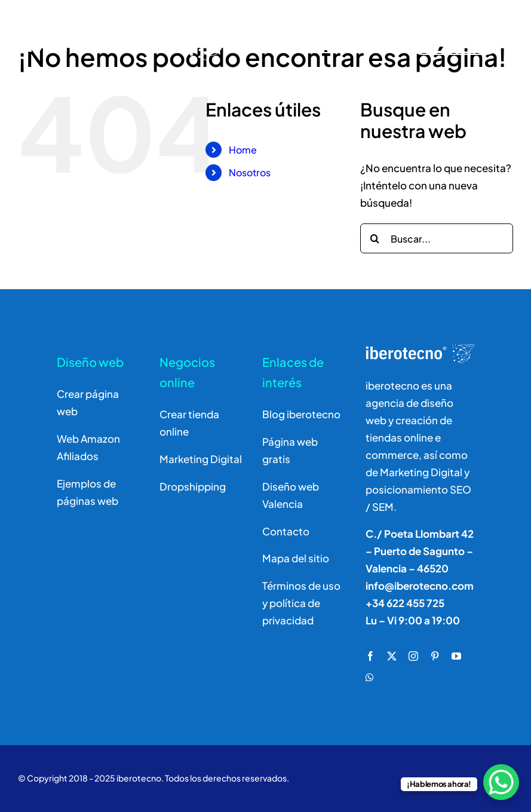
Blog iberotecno (301, 414)
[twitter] (392, 656)
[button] (24, 788)
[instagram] (413, 656)
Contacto (286, 531)
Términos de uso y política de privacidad (301, 603)
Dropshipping (193, 486)
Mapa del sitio (296, 558)
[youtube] (456, 656)
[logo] (124, 19)
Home (243, 150)
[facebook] (370, 656)
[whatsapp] (370, 678)
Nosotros (250, 172)
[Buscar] (337, 38)
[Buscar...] (437, 238)
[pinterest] (435, 656)
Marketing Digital (201, 459)
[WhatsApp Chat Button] (501, 782)
